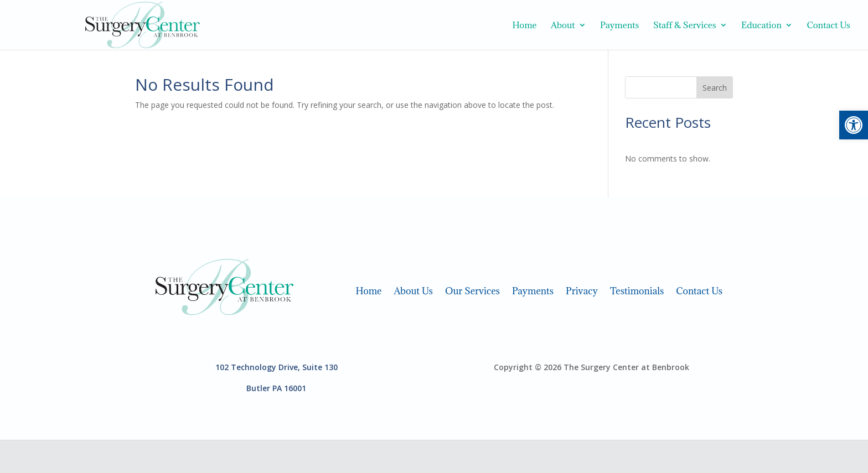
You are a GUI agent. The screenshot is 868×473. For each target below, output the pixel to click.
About (563, 26)
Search (715, 88)
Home (524, 26)
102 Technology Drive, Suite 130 (277, 367)
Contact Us (828, 26)
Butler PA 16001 (276, 388)
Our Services (472, 290)
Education (761, 26)
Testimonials (637, 290)
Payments (619, 26)
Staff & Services (685, 26)
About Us (413, 290)
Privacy (582, 290)
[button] (854, 125)
